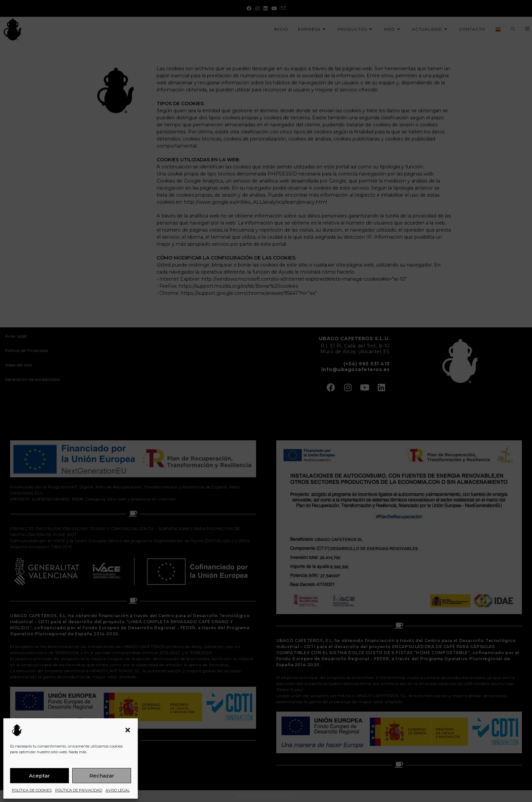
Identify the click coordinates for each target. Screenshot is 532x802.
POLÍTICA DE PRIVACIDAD (79, 790)
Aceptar (39, 776)
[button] (128, 730)
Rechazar (102, 776)
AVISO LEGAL (118, 790)
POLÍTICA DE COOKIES (32, 790)
